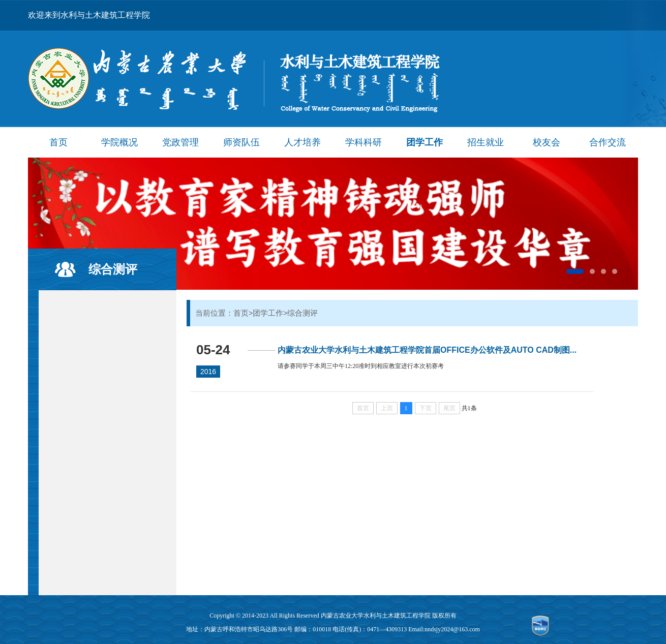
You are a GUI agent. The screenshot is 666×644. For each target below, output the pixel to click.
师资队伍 (241, 142)
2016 (208, 372)
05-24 (213, 350)
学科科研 (364, 142)
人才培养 (302, 142)
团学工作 (425, 142)
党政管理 (180, 142)
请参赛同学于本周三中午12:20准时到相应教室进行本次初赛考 (361, 366)
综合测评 (113, 269)
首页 (58, 142)
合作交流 (608, 142)
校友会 (547, 142)
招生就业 (486, 142)
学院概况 (119, 142)
